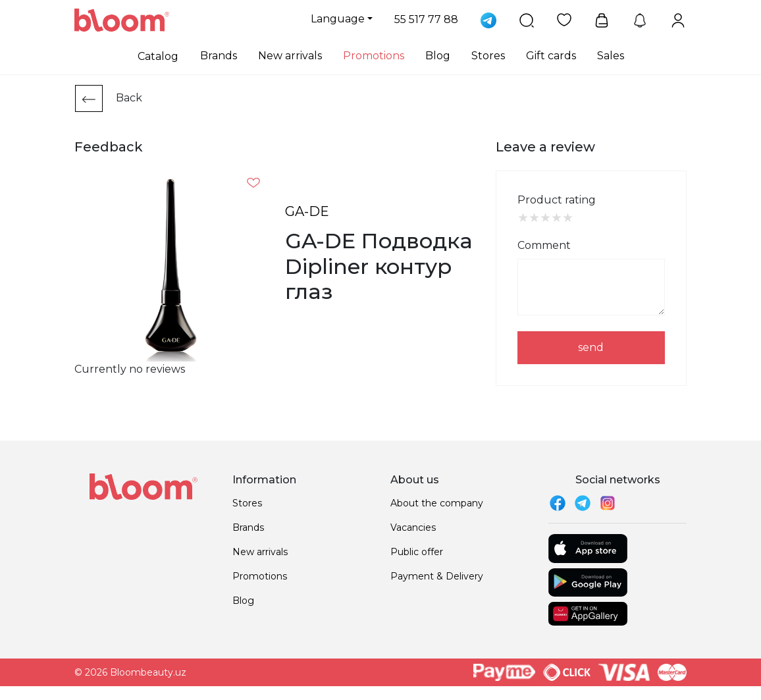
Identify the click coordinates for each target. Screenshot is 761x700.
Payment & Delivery (437, 576)
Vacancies (413, 527)
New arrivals (290, 56)
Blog (438, 56)
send (591, 347)
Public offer (417, 552)
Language (338, 19)
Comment (544, 245)
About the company (437, 503)
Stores (488, 56)
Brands (219, 56)
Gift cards (551, 56)
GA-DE (307, 211)
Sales (611, 56)
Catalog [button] (158, 56)
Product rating (557, 200)
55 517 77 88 (426, 19)
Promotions (374, 56)
